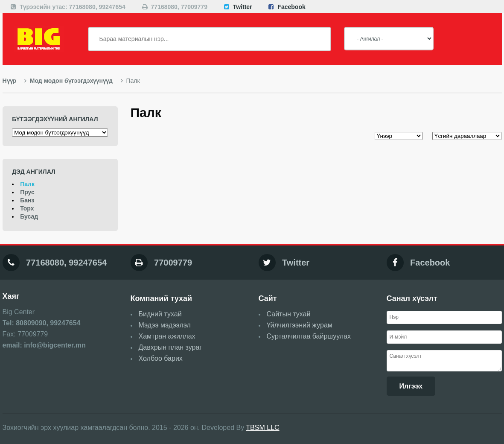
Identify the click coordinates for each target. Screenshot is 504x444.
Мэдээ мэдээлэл (165, 325)
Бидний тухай (160, 314)
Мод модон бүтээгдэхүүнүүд (68, 81)
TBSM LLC (262, 428)
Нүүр (10, 81)
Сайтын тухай (289, 314)
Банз (27, 200)
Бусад (29, 216)
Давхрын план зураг (170, 347)
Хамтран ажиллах (167, 336)
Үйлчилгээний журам (300, 325)
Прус (27, 192)
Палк (27, 184)
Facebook (291, 7)
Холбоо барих (161, 358)
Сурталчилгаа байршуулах (309, 336)
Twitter (243, 7)
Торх (27, 208)
